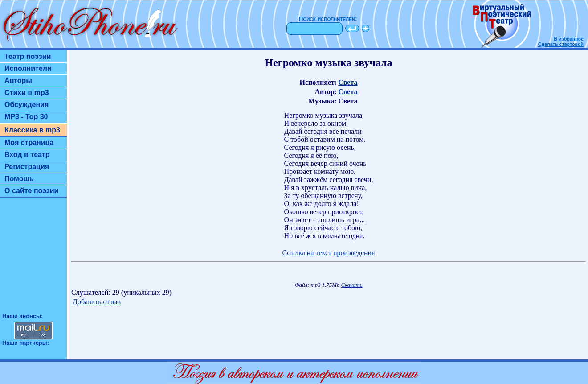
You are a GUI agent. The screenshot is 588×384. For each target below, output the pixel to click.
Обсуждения (27, 105)
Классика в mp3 (32, 130)
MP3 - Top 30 (26, 117)
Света (348, 82)
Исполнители (28, 68)
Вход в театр (27, 155)
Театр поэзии (28, 56)
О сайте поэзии (31, 191)
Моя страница (29, 142)
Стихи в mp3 (27, 93)
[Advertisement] (33, 259)
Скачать (352, 285)
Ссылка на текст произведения (328, 253)
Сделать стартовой (561, 44)
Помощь (19, 179)
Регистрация (27, 167)
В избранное (569, 39)
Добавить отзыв (97, 302)
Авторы (18, 81)
